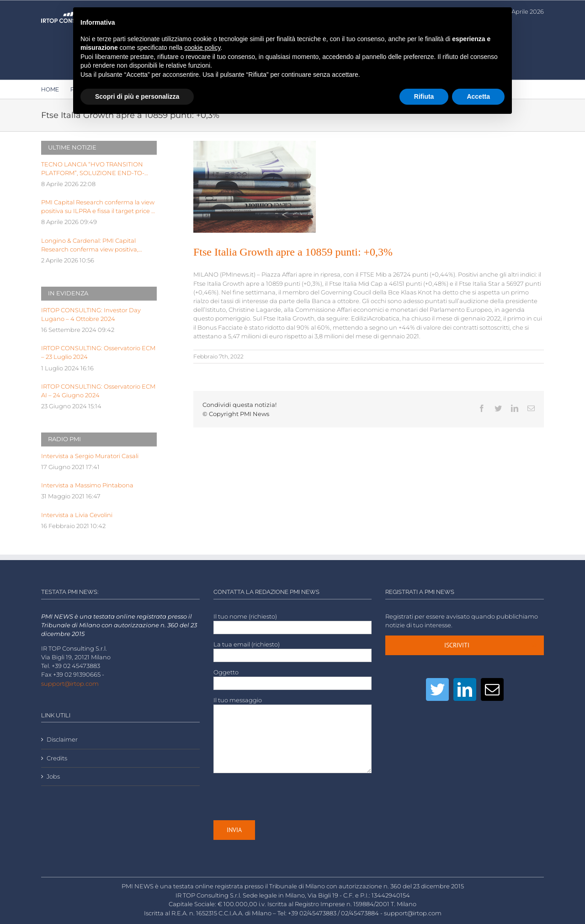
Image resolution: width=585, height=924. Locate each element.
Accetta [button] (478, 96)
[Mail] (492, 689)
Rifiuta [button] (424, 96)
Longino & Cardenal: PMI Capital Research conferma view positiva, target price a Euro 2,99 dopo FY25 (91, 246)
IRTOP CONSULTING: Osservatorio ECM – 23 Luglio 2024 (98, 353)
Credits (57, 758)
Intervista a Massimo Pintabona (87, 485)
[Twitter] (437, 689)
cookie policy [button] (202, 48)
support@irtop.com (70, 684)
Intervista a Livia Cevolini (77, 515)
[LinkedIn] (465, 689)
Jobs (53, 777)
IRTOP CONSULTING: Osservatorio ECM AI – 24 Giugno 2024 (98, 391)
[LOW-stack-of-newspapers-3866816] (255, 187)
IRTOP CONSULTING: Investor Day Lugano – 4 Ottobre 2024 (91, 315)
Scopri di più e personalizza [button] (137, 96)
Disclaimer (62, 740)
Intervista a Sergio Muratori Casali (90, 456)
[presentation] (283, 796)
